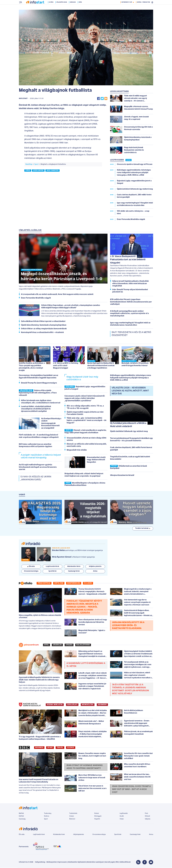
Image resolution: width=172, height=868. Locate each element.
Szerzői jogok (110, 862)
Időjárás (148, 819)
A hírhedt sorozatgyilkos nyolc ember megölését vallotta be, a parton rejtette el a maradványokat (129, 314)
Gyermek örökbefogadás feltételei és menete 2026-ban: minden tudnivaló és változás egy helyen (39, 680)
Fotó (146, 814)
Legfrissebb (124, 814)
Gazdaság (22, 819)
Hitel (47, 645)
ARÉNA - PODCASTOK (143, 7)
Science (71, 748)
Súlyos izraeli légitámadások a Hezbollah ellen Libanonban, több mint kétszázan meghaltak (130, 284)
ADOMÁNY (102, 705)
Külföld (21, 816)
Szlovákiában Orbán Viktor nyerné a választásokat (43, 322)
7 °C (150, 2)
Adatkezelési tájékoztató (77, 862)
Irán (81, 7)
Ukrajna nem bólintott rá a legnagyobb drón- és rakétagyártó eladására (128, 626)
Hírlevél (147, 816)
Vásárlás (57, 645)
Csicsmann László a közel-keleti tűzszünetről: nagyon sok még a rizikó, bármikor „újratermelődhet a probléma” (85, 399)
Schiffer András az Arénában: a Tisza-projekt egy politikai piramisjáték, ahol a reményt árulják (32, 367)
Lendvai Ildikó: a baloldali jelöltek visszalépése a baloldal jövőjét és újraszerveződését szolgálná (36, 409)
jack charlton (52, 171)
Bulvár (97, 814)
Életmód (72, 819)
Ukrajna (73, 7)
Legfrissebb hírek (39, 835)
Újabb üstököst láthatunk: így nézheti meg (129, 432)
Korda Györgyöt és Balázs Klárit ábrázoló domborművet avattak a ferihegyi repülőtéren (101, 366)
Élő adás (31, 567)
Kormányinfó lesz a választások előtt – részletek (42, 333)
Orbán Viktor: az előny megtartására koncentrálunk (44, 329)
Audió (122, 816)
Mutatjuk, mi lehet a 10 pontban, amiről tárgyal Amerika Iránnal (135, 365)
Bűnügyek (98, 816)
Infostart (23, 99)
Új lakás (88, 583)
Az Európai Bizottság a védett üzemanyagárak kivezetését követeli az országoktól (51, 424)
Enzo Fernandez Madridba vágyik (36, 298)
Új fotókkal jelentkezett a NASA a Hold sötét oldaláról (128, 425)
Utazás (69, 645)
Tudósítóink (73, 814)
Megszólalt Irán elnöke (77, 450)
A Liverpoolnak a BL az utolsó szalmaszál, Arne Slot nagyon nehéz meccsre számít (57, 295)
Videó (122, 819)
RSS (117, 862)
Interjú (72, 816)
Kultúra (47, 816)
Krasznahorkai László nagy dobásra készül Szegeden (96, 460)
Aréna (151, 835)
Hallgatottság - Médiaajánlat (46, 862)
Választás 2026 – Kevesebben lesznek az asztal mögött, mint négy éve (130, 391)
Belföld (21, 814)
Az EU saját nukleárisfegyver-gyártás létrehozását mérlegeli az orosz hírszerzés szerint (38, 467)
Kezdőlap (29, 164)
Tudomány (48, 814)
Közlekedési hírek (59, 835)
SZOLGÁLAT (72, 705)
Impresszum (62, 862)
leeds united (38, 171)
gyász (28, 171)
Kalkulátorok (83, 645)
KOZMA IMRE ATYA (55, 705)
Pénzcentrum (44, 583)
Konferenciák (74, 583)
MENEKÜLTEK (88, 705)
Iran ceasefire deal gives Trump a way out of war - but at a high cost (131, 790)
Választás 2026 (62, 7)
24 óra (52, 7)
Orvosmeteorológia (99, 835)
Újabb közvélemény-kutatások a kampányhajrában (44, 325)
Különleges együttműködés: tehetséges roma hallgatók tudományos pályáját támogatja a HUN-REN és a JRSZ (131, 378)
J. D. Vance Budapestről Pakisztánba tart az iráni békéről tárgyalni (128, 260)
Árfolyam (59, 583)
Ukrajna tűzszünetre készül (122, 476)
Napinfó (97, 819)
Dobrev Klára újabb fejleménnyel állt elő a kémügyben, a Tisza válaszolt (38, 393)
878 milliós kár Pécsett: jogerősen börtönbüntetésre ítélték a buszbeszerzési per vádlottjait (131, 302)
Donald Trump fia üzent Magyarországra (39, 383)
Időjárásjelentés (79, 835)
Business (39, 748)
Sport (37, 164)
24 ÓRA (129, 160)
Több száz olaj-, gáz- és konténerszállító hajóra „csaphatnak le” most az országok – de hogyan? (87, 421)
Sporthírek (118, 835)
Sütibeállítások (125, 862)
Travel (60, 748)
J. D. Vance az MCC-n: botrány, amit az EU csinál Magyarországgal (66, 366)
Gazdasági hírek (135, 835)
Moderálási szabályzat (95, 862)
